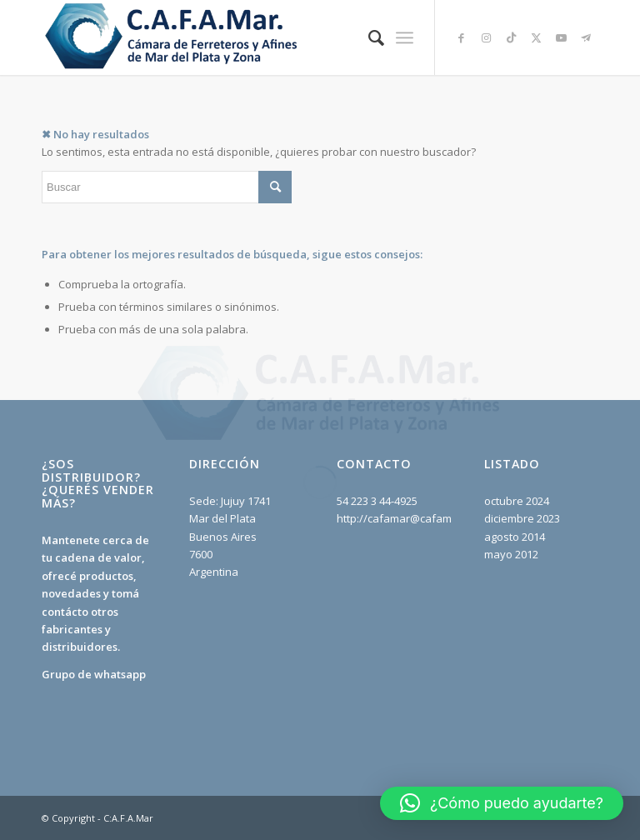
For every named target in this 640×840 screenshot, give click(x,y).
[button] (502, 803)
